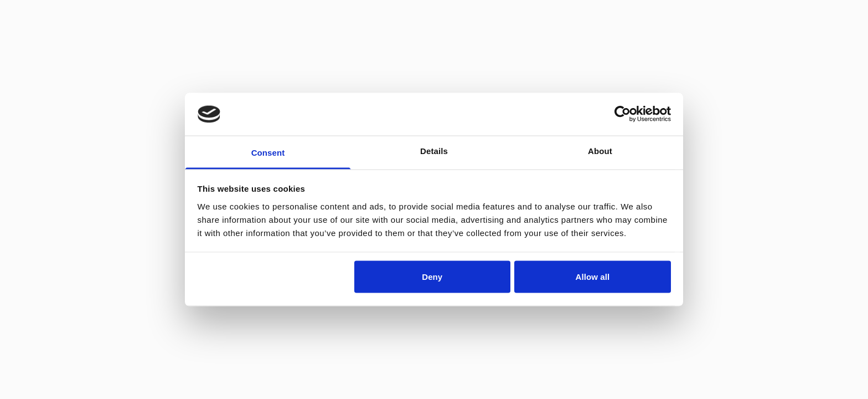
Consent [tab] (268, 152)
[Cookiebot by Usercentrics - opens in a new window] (622, 114)
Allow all (593, 277)
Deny (432, 277)
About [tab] (600, 150)
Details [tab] (434, 150)
